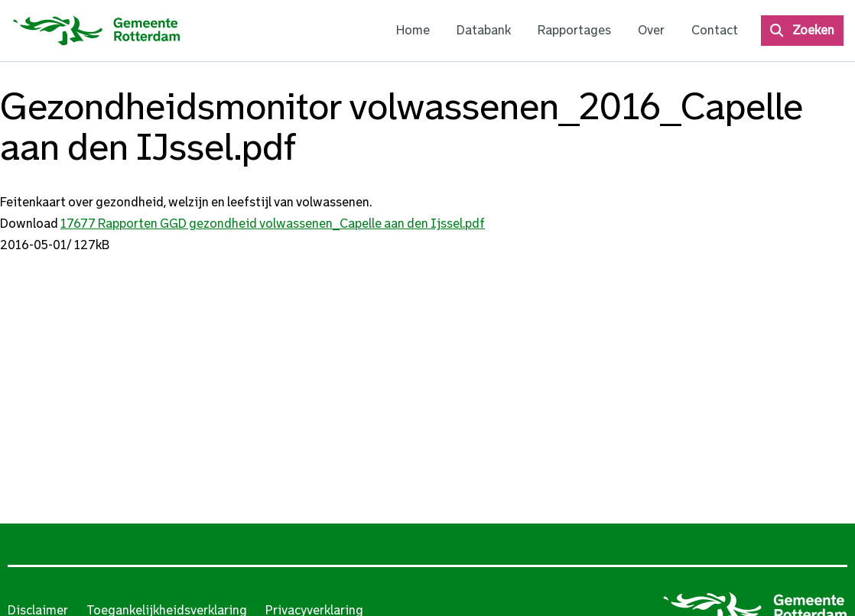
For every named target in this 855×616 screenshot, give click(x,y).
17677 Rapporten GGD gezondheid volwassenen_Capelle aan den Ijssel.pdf (273, 224)
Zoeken (813, 30)
